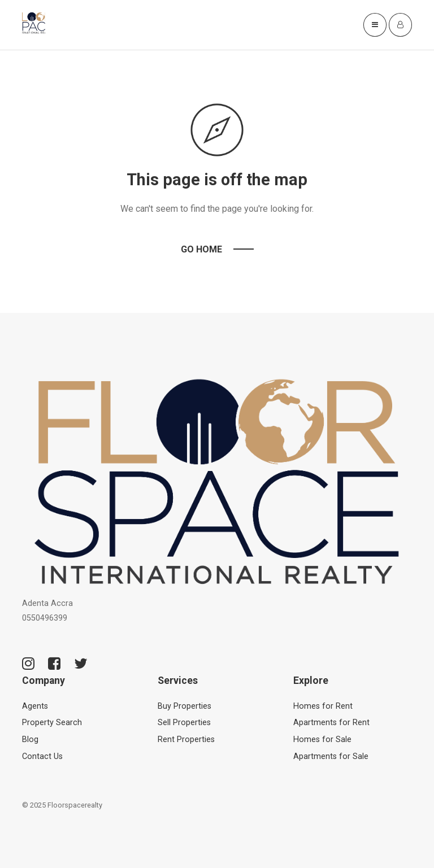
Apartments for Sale (331, 756)
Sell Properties (184, 723)
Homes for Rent (323, 706)
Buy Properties (185, 706)
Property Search (52, 723)
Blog (30, 740)
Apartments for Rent (331, 723)
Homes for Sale (322, 740)
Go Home (201, 249)
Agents (35, 706)
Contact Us (42, 756)
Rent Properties (186, 740)
